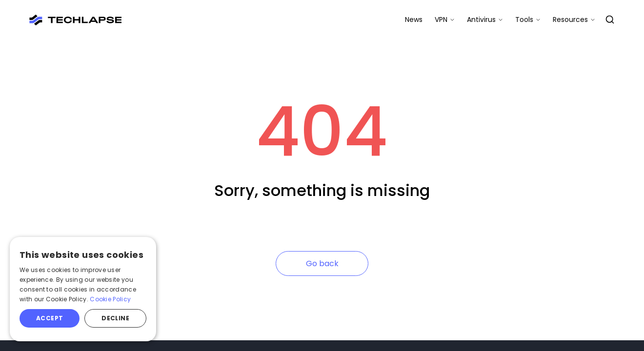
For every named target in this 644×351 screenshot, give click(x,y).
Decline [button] (115, 318)
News (414, 19)
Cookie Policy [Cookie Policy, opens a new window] (110, 299)
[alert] (83, 289)
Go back (322, 263)
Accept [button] (50, 318)
